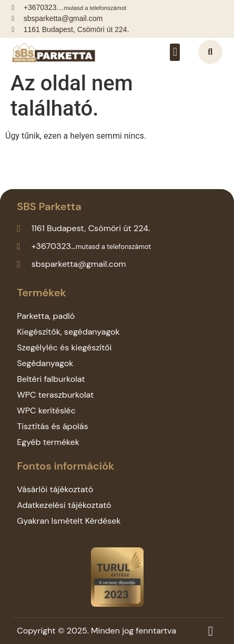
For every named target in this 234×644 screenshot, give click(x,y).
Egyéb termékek (48, 442)
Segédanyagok (45, 363)
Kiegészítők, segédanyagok (68, 332)
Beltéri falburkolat (51, 379)
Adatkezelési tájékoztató (64, 505)
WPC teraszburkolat (55, 395)
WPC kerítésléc (46, 411)
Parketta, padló (46, 316)
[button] (175, 52)
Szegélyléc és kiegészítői (64, 347)
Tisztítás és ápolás (52, 426)
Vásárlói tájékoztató (55, 489)
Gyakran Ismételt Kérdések (69, 521)
